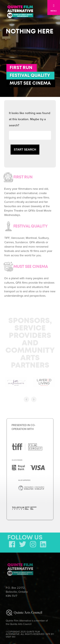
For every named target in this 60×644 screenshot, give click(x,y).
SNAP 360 (11, 636)
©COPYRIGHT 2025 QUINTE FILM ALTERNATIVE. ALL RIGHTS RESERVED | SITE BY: (30, 634)
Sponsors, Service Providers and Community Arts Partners (30, 343)
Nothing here (30, 31)
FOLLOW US (25, 537)
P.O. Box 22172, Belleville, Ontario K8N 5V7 (17, 591)
